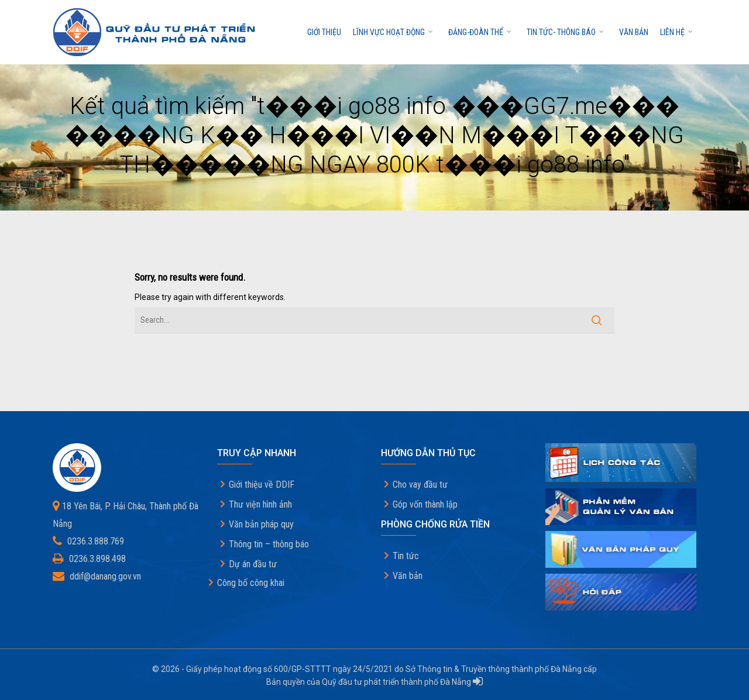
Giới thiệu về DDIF (262, 485)
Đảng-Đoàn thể (480, 32)
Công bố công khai (251, 583)
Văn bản (634, 32)
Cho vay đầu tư (420, 485)
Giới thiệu (324, 32)
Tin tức (406, 556)
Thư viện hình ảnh (260, 504)
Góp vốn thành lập (425, 504)
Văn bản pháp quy (261, 524)
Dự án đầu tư (253, 564)
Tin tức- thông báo (566, 32)
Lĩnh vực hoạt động (394, 32)
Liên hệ (677, 32)
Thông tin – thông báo (269, 544)
